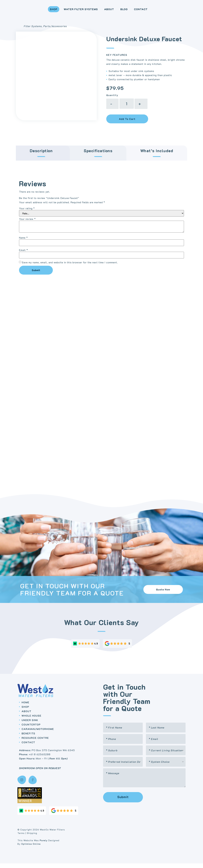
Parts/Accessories (55, 31)
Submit (123, 801)
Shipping (32, 837)
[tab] (43, 158)
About (104, 11)
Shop (48, 11)
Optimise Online (31, 848)
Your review (27, 223)
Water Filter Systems (76, 11)
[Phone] (123, 744)
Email (23, 254)
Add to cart (127, 123)
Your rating (27, 213)
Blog (119, 11)
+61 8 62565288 (40, 759)
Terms (21, 837)
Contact (136, 11)
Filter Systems (33, 31)
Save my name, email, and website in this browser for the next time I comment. (70, 267)
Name (23, 242)
